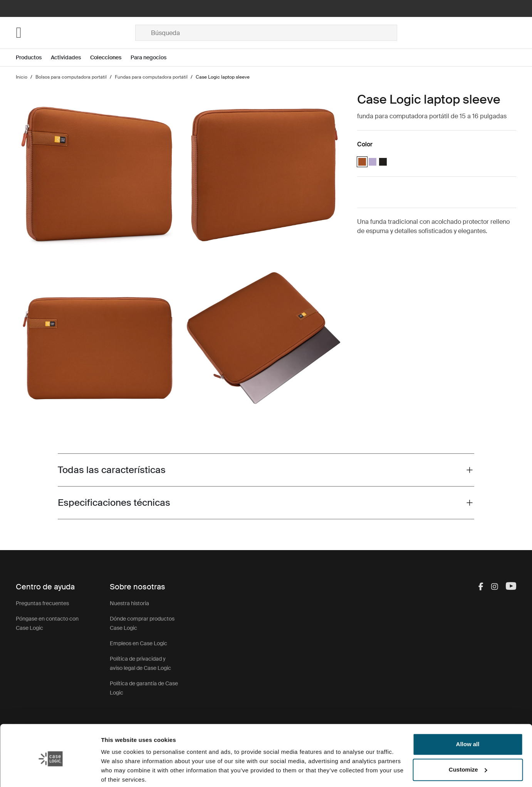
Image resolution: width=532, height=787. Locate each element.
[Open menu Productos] (33, 58)
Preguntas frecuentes (42, 603)
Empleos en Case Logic (138, 643)
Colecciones (106, 57)
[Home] (75, 33)
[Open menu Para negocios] (153, 58)
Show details (119, 772)
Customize (468, 740)
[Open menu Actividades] (70, 58)
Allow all (468, 715)
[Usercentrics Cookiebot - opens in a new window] (50, 772)
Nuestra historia (129, 603)
